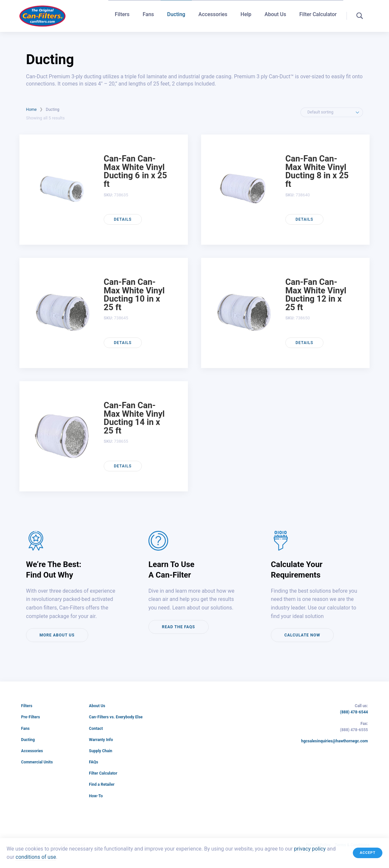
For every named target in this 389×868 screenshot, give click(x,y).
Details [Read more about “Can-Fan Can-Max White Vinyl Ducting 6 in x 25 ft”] (123, 219)
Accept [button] (368, 853)
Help (246, 15)
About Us (275, 15)
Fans (148, 15)
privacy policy (310, 849)
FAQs (93, 762)
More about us (57, 635)
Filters (122, 15)
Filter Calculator (318, 15)
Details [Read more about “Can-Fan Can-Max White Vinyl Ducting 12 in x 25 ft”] (304, 343)
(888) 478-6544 (354, 712)
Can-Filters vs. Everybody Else (116, 717)
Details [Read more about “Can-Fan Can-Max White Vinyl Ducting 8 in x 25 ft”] (304, 219)
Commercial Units (37, 762)
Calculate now (302, 635)
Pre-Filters (30, 717)
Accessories (213, 15)
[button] (360, 16)
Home (31, 110)
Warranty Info (101, 740)
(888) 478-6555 (354, 730)
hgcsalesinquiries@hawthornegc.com (335, 741)
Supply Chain (101, 751)
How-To (96, 796)
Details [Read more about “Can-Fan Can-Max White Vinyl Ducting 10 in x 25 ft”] (123, 343)
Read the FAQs (179, 627)
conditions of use (36, 857)
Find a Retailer (102, 784)
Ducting (176, 15)
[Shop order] (332, 112)
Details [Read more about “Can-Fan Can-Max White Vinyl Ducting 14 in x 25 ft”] (123, 466)
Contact (96, 729)
